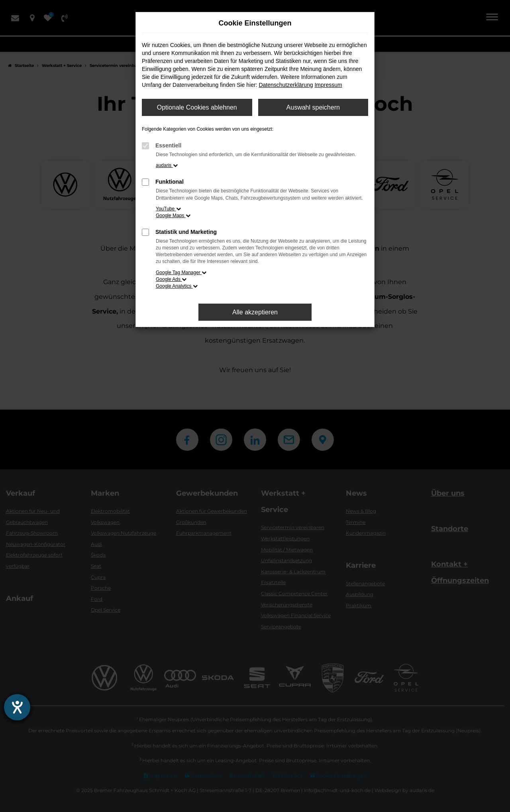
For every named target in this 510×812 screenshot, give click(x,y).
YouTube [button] (168, 209)
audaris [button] (167, 165)
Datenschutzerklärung (286, 85)
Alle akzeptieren (255, 312)
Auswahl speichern (313, 107)
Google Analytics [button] (177, 286)
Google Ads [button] (171, 279)
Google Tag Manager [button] (181, 273)
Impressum (328, 85)
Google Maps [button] (173, 216)
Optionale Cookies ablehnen (197, 107)
